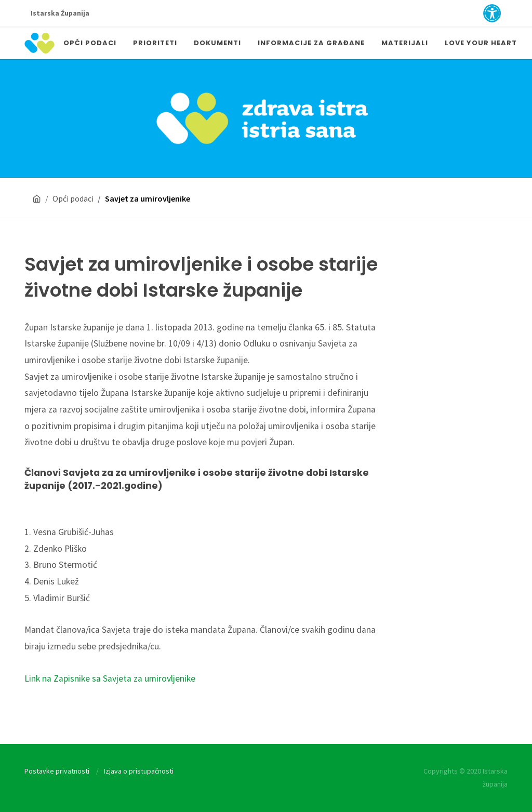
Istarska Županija (60, 13)
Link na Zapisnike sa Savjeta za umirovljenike (110, 678)
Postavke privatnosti (57, 771)
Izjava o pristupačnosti (139, 771)
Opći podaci (73, 198)
